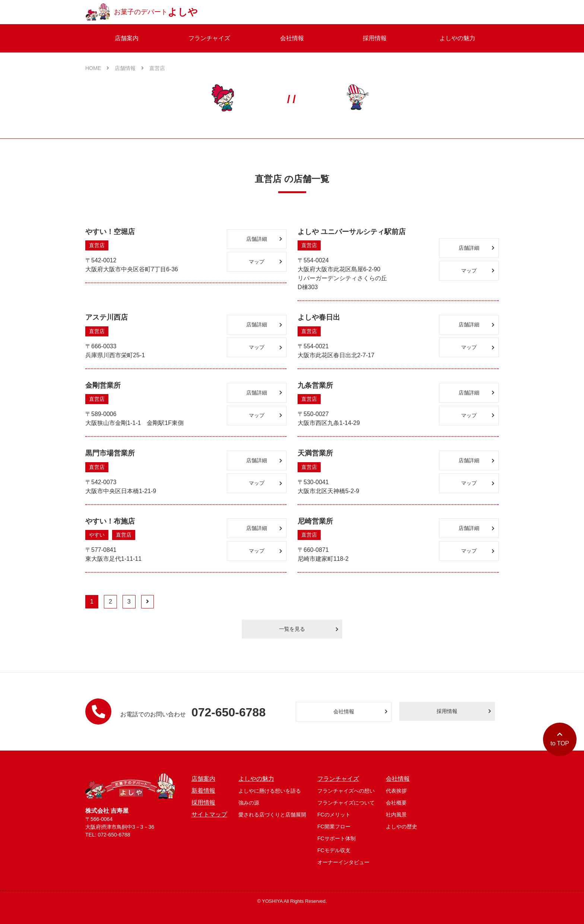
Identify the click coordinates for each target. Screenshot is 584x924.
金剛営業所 (103, 385)
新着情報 (203, 791)
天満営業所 (315, 453)
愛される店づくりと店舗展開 (272, 815)
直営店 (157, 68)
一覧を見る (309, 629)
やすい (97, 535)
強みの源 (249, 803)
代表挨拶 (396, 791)
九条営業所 (315, 385)
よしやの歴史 (401, 827)
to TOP (560, 739)
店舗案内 (127, 38)
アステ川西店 (107, 317)
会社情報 (292, 38)
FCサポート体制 (337, 838)
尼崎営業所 (315, 521)
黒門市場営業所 (110, 453)
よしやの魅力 (457, 38)
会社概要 (396, 803)
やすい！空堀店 (110, 232)
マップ (266, 262)
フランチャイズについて (346, 803)
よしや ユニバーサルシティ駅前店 (352, 232)
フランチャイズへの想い (346, 791)
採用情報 (375, 38)
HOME (97, 68)
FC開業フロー (334, 827)
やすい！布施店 (110, 521)
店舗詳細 (264, 239)
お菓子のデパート (142, 12)
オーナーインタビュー (343, 862)
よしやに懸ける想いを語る (270, 791)
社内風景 (396, 815)
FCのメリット (334, 815)
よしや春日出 (319, 317)
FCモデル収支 (334, 850)
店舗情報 (129, 68)
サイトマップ (209, 814)
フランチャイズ (209, 38)
